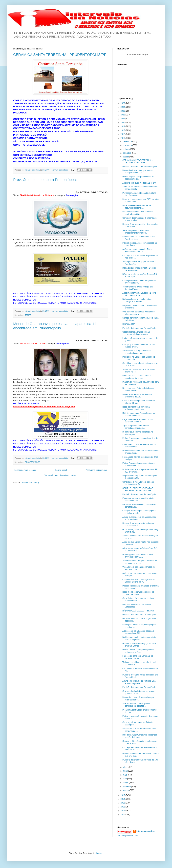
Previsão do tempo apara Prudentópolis (45, 180)
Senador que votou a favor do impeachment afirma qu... (135, 232)
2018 (123, 130)
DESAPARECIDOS (33, 462)
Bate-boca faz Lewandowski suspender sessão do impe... (140, 736)
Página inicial (61, 470)
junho (126, 771)
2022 (123, 115)
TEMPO (28, 315)
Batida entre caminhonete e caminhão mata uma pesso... (139, 638)
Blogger (99, 853)
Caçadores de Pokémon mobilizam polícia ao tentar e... (138, 421)
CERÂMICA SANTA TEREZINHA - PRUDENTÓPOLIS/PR (60, 55)
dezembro (128, 141)
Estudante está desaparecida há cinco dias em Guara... (139, 499)
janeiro (126, 790)
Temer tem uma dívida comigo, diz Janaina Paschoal (138, 288)
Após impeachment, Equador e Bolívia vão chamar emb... (139, 294)
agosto (126, 157)
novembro (128, 145)
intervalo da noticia (32, 170)
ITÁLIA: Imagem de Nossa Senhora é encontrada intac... (139, 414)
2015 (123, 795)
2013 (123, 803)
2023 (123, 111)
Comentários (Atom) (30, 483)
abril (125, 779)
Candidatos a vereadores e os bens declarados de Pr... (138, 483)
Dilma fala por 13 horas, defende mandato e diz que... (137, 377)
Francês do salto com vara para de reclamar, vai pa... (138, 657)
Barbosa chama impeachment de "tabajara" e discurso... (137, 300)
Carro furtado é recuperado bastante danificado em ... (138, 599)
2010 (123, 815)
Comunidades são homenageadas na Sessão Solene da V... (139, 581)
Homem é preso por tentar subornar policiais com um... (138, 524)
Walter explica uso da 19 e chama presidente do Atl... (137, 396)
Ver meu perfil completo (128, 836)
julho (125, 767)
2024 (123, 107)
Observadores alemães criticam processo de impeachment (136, 333)
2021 (123, 119)
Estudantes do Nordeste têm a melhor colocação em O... (139, 446)
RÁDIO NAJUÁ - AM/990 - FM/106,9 (138, 611)
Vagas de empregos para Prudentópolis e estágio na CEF (140, 477)
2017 (123, 134)
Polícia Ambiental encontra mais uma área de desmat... (139, 464)
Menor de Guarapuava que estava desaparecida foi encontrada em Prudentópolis (55, 326)
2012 (123, 807)
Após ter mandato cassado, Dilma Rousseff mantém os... (137, 250)
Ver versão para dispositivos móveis (60, 475)
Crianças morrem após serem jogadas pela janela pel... (139, 512)
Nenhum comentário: (60, 170)
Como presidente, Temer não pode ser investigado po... (139, 282)
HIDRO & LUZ (129, 324)
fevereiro (127, 786)
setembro (127, 153)
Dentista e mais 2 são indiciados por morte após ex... (138, 389)
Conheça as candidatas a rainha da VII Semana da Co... (140, 749)
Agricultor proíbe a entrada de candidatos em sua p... (136, 427)
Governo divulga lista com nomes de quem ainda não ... (138, 692)
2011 (123, 811)
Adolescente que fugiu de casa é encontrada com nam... (137, 352)
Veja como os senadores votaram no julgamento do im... (139, 313)
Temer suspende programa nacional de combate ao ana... (140, 562)
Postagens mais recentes (25, 470)
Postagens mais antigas (96, 470)
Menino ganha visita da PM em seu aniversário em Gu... (138, 556)
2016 (123, 138)
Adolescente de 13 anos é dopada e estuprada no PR (138, 632)
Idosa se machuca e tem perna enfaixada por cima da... (136, 408)
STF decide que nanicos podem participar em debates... (136, 705)
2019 (123, 126)
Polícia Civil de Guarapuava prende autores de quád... (138, 651)
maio (125, 775)
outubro (127, 149)
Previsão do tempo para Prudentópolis (139, 328)
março (126, 782)
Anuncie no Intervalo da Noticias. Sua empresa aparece (139, 682)
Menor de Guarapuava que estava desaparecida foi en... (137, 172)
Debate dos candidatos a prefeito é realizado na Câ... (138, 213)
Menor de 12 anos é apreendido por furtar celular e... (138, 698)
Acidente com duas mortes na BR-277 (139, 183)
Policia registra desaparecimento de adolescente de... (138, 178)
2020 (123, 123)
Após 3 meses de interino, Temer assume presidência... (137, 207)
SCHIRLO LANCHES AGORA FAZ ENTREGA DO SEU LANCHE (138, 489)
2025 (123, 103)
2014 (123, 799)
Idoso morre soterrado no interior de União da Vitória (138, 593)
